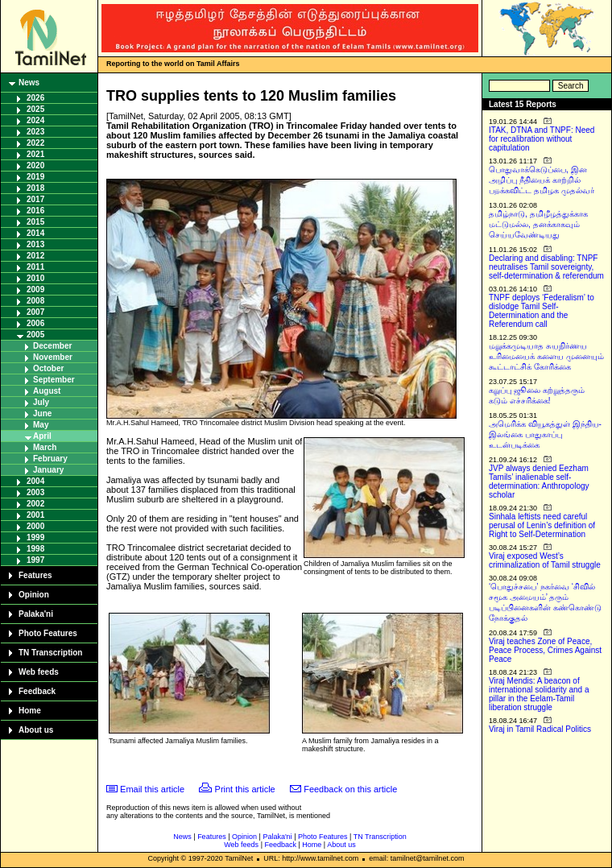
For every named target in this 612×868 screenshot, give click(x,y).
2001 (35, 515)
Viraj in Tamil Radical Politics (540, 729)
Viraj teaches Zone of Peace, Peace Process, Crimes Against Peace (545, 650)
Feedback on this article (350, 789)
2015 (35, 222)
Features (35, 575)
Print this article (245, 789)
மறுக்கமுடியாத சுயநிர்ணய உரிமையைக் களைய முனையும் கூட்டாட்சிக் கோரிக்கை (546, 356)
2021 (35, 154)
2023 (35, 132)
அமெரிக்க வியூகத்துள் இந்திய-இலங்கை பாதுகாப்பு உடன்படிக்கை (545, 434)
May (41, 425)
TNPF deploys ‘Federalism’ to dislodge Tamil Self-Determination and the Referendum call (542, 311)
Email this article (152, 789)
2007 (35, 312)
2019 (35, 177)
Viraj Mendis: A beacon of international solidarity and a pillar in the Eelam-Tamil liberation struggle (539, 694)
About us (36, 730)
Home (30, 711)
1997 (35, 560)
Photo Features (48, 633)
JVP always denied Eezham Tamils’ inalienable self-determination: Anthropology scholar (539, 482)
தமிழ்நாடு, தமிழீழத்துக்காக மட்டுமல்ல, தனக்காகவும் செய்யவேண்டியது (538, 224)
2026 (35, 98)
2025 (35, 109)
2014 (35, 233)
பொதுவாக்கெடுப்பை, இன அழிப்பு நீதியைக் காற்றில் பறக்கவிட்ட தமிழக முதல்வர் (542, 180)
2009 (35, 289)
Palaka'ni (36, 614)
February (50, 459)
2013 (35, 244)
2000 (35, 526)
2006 (35, 323)
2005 (35, 335)
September (54, 380)
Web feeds (39, 672)
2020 (35, 165)
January (48, 470)
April (42, 436)
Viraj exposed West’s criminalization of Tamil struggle (545, 560)
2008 (35, 301)
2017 (35, 199)
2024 (35, 120)
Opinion (34, 595)
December (52, 346)
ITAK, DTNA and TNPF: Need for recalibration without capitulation (542, 139)
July (41, 402)
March (45, 447)
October (48, 368)
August (47, 391)
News (29, 83)
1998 (35, 549)
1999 (35, 537)
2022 (35, 143)
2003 (35, 492)
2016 (35, 211)
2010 (35, 278)
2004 (35, 481)
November (53, 357)
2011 (35, 267)
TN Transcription (50, 653)
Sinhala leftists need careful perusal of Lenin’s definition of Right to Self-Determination (542, 525)
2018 (35, 188)
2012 (35, 256)
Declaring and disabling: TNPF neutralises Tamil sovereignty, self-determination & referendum (546, 267)
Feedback (37, 691)
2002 (35, 504)
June (42, 413)
